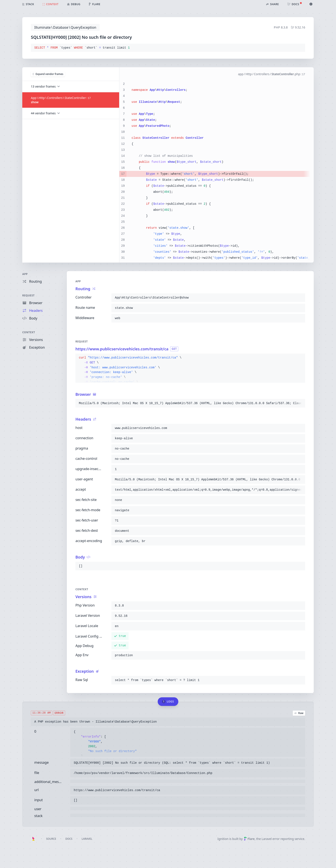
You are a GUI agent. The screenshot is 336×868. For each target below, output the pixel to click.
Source (51, 839)
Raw (299, 713)
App (25, 274)
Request (28, 295)
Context (29, 332)
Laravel (87, 839)
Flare (249, 839)
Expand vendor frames (48, 74)
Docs (69, 839)
